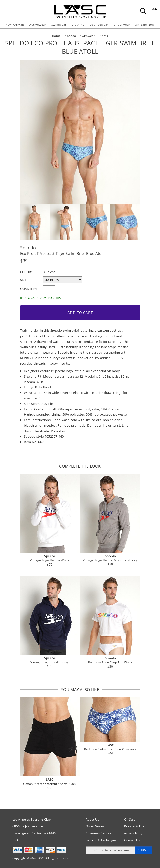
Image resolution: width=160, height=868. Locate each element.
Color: (26, 272)
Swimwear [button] (59, 25)
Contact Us (132, 840)
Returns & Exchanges (101, 840)
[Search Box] (143, 11)
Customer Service (99, 833)
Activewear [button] (38, 25)
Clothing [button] (78, 25)
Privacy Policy (134, 826)
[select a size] (62, 280)
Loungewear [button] (99, 25)
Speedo (28, 248)
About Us (92, 819)
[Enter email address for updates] (110, 850)
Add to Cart (80, 313)
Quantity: (28, 289)
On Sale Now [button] (145, 25)
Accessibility (133, 833)
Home (56, 36)
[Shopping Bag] (154, 11)
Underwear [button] (122, 25)
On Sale (130, 819)
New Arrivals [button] (15, 25)
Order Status (95, 826)
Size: (24, 280)
